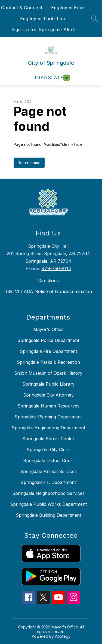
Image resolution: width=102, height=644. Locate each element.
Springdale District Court (48, 460)
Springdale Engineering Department (48, 428)
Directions (48, 280)
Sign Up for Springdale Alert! (44, 29)
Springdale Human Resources (48, 406)
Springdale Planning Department (48, 417)
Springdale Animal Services (48, 471)
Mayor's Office (48, 329)
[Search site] (94, 19)
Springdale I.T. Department (48, 482)
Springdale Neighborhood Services (48, 493)
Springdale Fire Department (48, 351)
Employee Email (68, 8)
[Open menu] (51, 78)
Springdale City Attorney (48, 395)
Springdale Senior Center (48, 439)
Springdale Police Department (48, 340)
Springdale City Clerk (48, 450)
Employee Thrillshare (44, 19)
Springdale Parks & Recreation (48, 362)
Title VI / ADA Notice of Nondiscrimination (48, 291)
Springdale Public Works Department (48, 504)
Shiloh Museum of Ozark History (48, 373)
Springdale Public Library (48, 384)
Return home (29, 163)
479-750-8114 (56, 268)
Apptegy (63, 636)
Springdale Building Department (48, 515)
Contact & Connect (22, 8)
